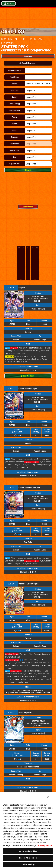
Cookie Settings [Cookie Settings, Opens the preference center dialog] (28, 864)
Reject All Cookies (28, 858)
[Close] (48, 797)
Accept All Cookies (28, 851)
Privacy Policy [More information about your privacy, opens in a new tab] (45, 845)
